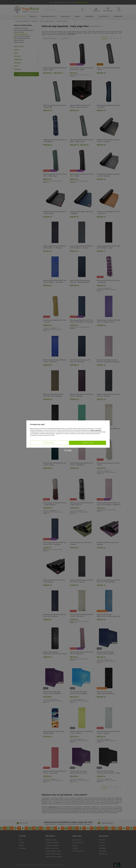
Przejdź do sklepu (87, 443)
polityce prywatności (96, 430)
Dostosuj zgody (49, 443)
